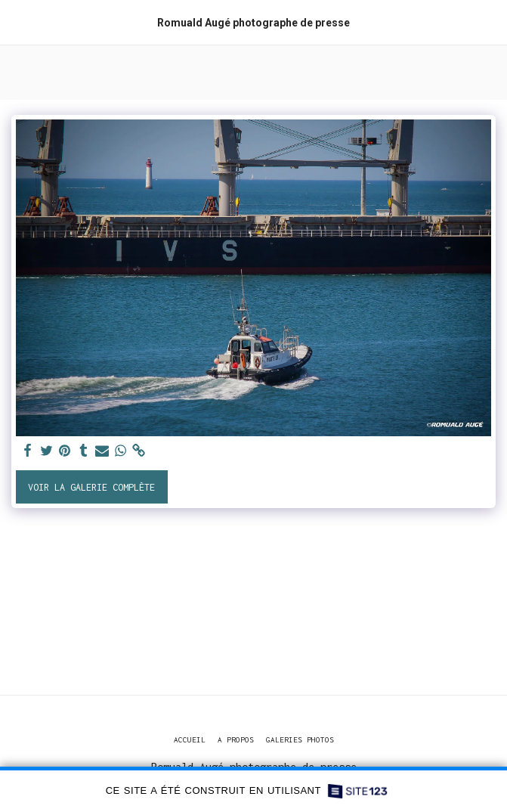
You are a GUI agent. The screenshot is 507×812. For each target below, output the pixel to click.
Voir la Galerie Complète (91, 487)
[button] (17, 22)
